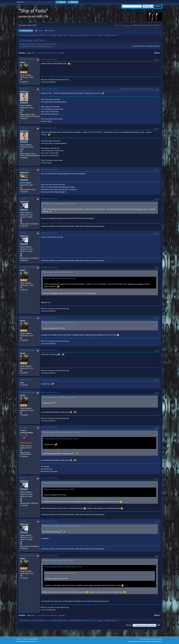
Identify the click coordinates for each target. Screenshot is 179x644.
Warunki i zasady (150, 639)
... (37, 53)
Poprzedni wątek (139, 46)
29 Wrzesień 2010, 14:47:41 (49, 89)
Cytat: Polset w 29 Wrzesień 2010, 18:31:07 (59, 272)
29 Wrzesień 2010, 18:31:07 (49, 199)
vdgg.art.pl (127, 25)
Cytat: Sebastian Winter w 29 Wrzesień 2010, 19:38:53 (62, 432)
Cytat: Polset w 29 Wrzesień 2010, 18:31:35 (59, 323)
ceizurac (24, 89)
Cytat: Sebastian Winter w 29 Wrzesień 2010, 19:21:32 (62, 483)
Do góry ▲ (159, 639)
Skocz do (129, 625)
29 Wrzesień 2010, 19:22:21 (49, 350)
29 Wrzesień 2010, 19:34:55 (49, 380)
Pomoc (142, 639)
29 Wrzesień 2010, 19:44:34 (49, 427)
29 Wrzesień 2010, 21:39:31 (49, 521)
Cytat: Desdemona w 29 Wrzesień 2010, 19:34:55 (61, 397)
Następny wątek (153, 46)
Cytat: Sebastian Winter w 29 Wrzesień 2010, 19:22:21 (62, 526)
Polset (23, 199)
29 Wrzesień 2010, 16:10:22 (49, 128)
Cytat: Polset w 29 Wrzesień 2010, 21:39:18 (59, 560)
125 (39, 53)
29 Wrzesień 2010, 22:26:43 (49, 555)
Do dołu (22, 53)
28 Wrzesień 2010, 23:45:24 (49, 59)
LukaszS (24, 170)
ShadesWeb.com (33, 641)
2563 (60, 53)
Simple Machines (33, 639)
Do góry (22, 615)
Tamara (24, 428)
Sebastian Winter (28, 59)
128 (51, 53)
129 (55, 53)
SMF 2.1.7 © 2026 (22, 639)
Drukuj (157, 53)
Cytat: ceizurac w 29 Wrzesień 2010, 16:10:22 (60, 204)
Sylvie (100, 35)
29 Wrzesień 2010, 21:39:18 (49, 478)
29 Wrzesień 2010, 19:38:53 (49, 392)
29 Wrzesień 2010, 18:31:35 (49, 233)
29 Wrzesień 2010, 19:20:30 (49, 267)
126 (43, 53)
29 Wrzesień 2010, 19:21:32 (49, 318)
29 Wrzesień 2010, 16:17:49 (49, 169)
